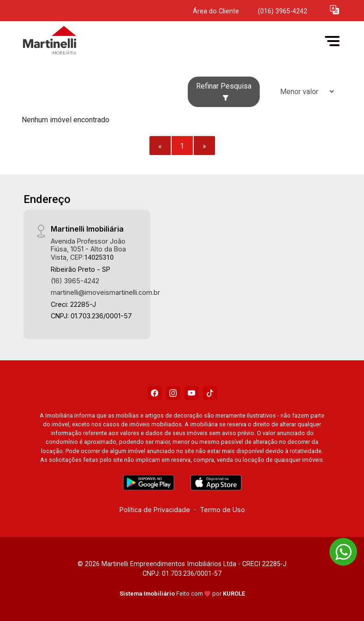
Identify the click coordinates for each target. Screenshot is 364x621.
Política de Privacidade (155, 510)
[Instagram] (173, 393)
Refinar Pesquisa (224, 91)
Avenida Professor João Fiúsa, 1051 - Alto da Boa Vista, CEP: (88, 249)
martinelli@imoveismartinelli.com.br (105, 292)
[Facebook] (155, 393)
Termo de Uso (222, 510)
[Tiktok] (210, 393)
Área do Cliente (216, 11)
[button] (334, 9)
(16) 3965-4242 (75, 281)
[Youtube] (191, 393)
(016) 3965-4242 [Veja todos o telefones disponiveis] (283, 11)
